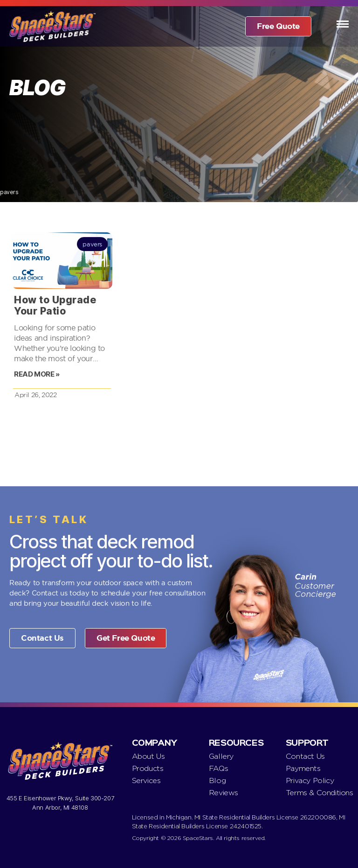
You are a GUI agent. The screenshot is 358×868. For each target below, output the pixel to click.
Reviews (224, 793)
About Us (148, 756)
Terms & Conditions (320, 793)
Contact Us (305, 756)
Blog (217, 780)
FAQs (218, 768)
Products (148, 768)
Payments (303, 768)
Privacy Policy (310, 780)
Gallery (221, 756)
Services (146, 780)
